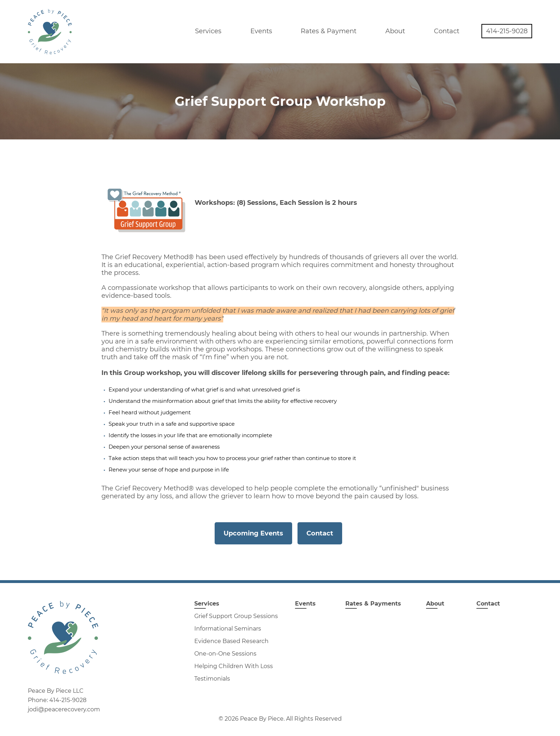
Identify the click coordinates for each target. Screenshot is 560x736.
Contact (447, 31)
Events (261, 31)
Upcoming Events (253, 533)
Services (208, 31)
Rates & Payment (329, 31)
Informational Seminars (228, 629)
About (395, 31)
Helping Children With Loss (234, 666)
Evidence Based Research (231, 641)
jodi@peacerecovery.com (64, 710)
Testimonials (212, 679)
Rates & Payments (373, 604)
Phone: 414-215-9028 (57, 700)
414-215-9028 (507, 31)
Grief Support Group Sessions (236, 616)
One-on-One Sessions (225, 654)
